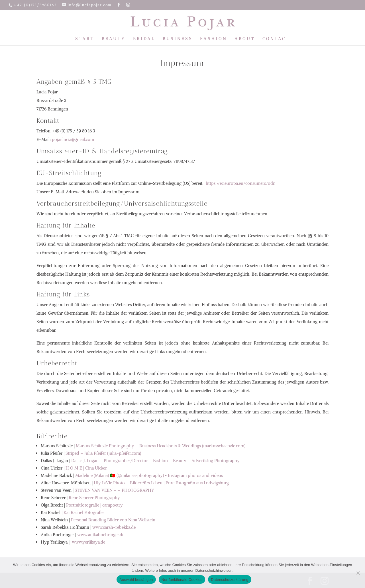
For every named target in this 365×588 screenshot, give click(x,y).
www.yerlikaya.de (88, 542)
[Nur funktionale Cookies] (358, 573)
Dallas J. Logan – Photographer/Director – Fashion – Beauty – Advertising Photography (155, 461)
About (245, 39)
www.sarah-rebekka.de (114, 527)
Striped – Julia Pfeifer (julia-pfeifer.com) (103, 453)
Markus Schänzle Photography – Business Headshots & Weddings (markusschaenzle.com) (161, 446)
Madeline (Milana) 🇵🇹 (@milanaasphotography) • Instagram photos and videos (149, 475)
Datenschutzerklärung (230, 580)
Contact (276, 39)
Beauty (114, 39)
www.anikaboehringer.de (101, 535)
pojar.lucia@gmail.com (73, 139)
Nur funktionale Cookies (182, 580)
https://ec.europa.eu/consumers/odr (240, 183)
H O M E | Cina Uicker (86, 468)
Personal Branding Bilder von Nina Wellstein (113, 520)
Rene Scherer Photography (94, 498)
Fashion (214, 39)
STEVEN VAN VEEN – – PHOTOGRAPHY (114, 490)
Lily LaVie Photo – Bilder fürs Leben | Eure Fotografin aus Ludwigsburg (161, 483)
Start (85, 39)
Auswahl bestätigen (136, 580)
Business (178, 39)
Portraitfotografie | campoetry (94, 505)
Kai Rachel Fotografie (83, 512)
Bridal (144, 39)
